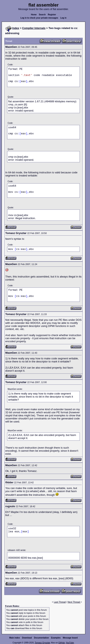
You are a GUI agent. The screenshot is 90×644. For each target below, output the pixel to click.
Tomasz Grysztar (42, 643)
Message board (70, 638)
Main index (15, 638)
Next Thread (74, 602)
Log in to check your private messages (39, 18)
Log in (63, 18)
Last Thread (60, 602)
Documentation (42, 638)
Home (34, 15)
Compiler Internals (34, 28)
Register (52, 15)
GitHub (62, 643)
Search (42, 15)
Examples (56, 638)
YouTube (70, 643)
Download (27, 638)
